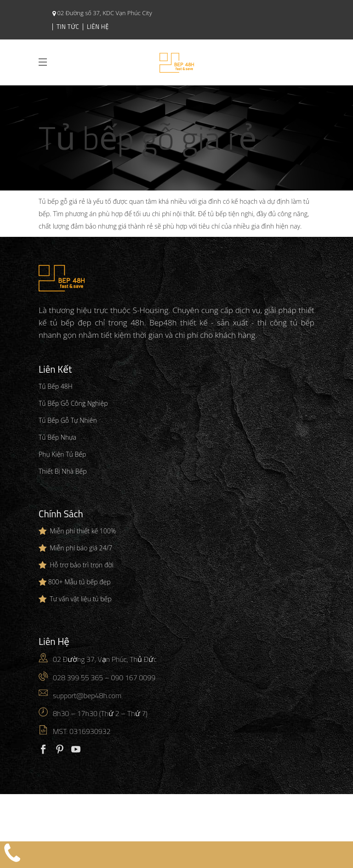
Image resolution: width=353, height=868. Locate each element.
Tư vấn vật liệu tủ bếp (80, 599)
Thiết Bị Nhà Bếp (63, 471)
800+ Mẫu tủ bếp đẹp (80, 582)
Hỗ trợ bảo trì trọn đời (81, 565)
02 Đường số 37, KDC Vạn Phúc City (104, 13)
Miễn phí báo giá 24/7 (81, 548)
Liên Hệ (98, 27)
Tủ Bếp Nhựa (57, 437)
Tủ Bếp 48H (56, 386)
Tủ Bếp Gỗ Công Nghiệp (73, 403)
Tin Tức (68, 27)
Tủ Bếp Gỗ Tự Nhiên (68, 420)
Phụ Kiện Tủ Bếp (62, 454)
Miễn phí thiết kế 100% (83, 531)
